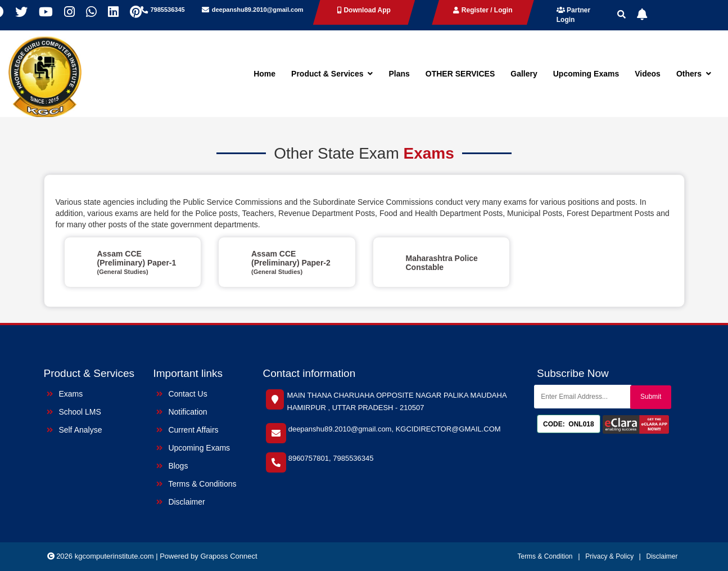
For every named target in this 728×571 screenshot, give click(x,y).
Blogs (172, 466)
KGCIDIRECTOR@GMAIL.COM (448, 429)
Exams (65, 394)
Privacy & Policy (610, 556)
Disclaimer (181, 502)
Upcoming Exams (586, 74)
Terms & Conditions (196, 484)
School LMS (74, 412)
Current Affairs (187, 430)
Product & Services (332, 74)
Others (694, 74)
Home (264, 74)
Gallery (524, 74)
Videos (648, 74)
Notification (182, 412)
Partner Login (573, 15)
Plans (399, 74)
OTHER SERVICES (460, 74)
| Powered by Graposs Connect (206, 556)
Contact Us (182, 394)
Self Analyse (74, 430)
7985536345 (168, 10)
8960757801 (309, 458)
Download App (364, 10)
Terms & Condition (545, 556)
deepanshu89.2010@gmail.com (258, 10)
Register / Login (483, 10)
